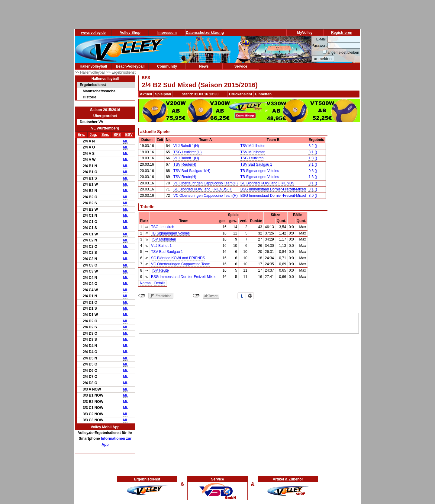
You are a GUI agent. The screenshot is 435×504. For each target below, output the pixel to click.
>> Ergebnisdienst (121, 72)
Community (167, 66)
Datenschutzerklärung (205, 33)
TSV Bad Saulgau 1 (256, 164)
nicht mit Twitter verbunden (196, 296)
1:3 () (313, 158)
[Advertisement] (249, 322)
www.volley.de (93, 33)
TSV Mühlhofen (253, 146)
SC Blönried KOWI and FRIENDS (267, 183)
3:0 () (313, 196)
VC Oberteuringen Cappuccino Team (181, 264)
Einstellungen (250, 296)
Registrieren (342, 33)
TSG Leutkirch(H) (187, 152)
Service (241, 66)
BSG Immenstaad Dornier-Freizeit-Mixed (273, 189)
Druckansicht (240, 94)
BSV (129, 135)
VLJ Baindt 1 (161, 246)
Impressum (167, 33)
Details (160, 283)
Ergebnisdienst (93, 85)
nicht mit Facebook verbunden (142, 296)
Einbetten (263, 94)
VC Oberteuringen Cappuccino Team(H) (206, 183)
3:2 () (313, 146)
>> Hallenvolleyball (91, 72)
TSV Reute (160, 270)
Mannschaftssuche (99, 91)
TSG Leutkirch (252, 158)
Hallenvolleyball (93, 66)
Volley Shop (130, 33)
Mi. (126, 141)
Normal (146, 283)
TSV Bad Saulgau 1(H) (192, 171)
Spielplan (163, 94)
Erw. (81, 135)
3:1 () (313, 152)
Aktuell (146, 94)
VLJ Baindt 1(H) (186, 146)
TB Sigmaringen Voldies (260, 171)
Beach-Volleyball (130, 66)
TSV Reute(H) (185, 164)
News (204, 66)
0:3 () (313, 171)
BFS (117, 135)
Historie (90, 97)
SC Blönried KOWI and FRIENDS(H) (203, 189)
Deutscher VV (92, 122)
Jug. (93, 135)
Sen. (105, 135)
